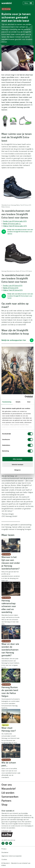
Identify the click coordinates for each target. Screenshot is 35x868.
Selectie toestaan (17, 464)
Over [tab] (29, 402)
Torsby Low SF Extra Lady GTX (15, 221)
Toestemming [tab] (7, 402)
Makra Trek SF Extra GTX (13, 290)
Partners (6, 801)
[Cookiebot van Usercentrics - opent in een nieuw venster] (25, 397)
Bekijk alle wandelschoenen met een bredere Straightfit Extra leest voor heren (20, 296)
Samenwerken (10, 797)
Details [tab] (18, 402)
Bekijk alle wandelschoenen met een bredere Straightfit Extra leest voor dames (20, 232)
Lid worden (8, 793)
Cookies (4, 859)
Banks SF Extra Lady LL (12, 224)
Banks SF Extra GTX (11, 288)
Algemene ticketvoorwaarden (12, 856)
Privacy (4, 849)
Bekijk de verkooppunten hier (17, 340)
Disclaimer (5, 852)
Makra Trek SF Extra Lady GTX (15, 226)
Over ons (7, 785)
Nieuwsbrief (8, 789)
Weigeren (17, 470)
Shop (4, 805)
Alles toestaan (18, 459)
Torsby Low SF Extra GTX (13, 286)
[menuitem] (7, 3)
